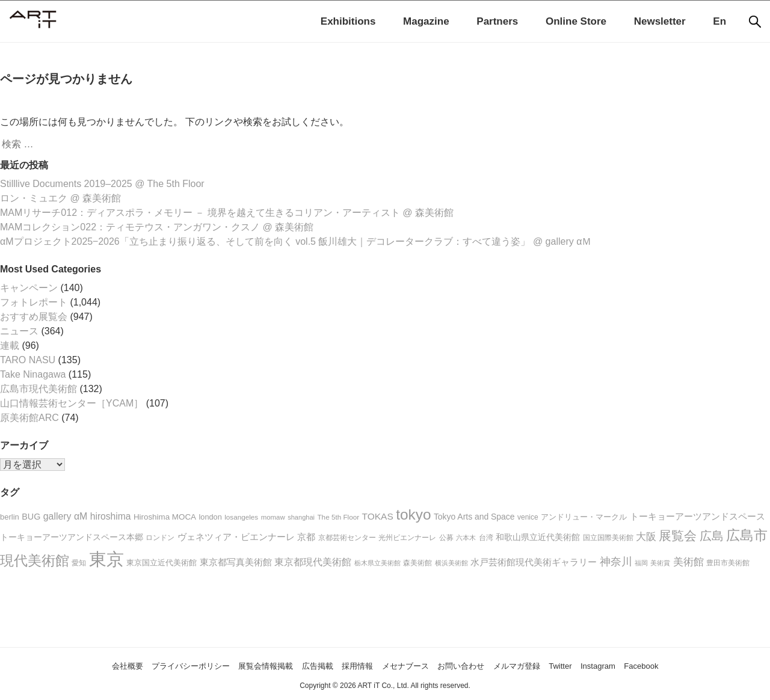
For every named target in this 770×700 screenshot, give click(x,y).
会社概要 (78, 665)
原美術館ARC (29, 418)
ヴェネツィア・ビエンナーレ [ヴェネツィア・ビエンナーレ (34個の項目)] (236, 537)
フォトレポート (34, 302)
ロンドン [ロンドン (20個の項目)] (160, 538)
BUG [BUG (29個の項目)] (31, 517)
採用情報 (353, 665)
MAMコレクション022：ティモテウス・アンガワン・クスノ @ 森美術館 (157, 227)
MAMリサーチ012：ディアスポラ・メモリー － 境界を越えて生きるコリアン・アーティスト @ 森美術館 (227, 213)
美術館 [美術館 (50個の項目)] (688, 562)
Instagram (639, 665)
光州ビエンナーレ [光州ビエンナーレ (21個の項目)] (407, 538)
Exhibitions (348, 21)
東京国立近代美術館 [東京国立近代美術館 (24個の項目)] (162, 563)
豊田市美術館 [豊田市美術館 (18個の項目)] (728, 563)
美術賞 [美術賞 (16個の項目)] (660, 563)
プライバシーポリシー (154, 665)
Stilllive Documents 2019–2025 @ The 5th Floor (102, 184)
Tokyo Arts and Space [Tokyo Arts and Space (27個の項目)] (474, 517)
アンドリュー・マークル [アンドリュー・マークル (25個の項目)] (584, 517)
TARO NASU (28, 360)
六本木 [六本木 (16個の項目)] (466, 538)
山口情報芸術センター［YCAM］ (72, 403)
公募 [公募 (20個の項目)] (446, 538)
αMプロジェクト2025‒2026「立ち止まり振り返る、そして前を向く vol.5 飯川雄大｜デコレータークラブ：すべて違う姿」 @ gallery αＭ (296, 241)
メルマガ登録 (543, 665)
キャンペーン (29, 288)
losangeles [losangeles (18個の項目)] (241, 517)
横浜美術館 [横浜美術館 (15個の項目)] (451, 563)
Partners (497, 21)
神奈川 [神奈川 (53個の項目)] (616, 562)
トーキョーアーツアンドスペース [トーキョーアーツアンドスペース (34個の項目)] (698, 516)
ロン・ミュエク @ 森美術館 (60, 198)
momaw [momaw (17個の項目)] (273, 517)
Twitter (595, 665)
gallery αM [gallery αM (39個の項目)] (66, 516)
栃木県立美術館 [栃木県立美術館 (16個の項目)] (377, 563)
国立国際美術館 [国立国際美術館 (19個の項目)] (608, 538)
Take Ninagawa (33, 374)
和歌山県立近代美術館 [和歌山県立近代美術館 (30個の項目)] (538, 537)
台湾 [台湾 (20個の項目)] (486, 538)
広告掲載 (306, 665)
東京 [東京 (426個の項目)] (106, 559)
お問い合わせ (476, 665)
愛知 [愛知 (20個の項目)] (79, 563)
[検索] (755, 22)
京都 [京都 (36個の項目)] (306, 537)
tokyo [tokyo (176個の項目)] (413, 514)
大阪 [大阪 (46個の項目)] (646, 537)
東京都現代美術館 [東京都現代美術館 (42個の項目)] (313, 562)
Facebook (690, 665)
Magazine (426, 21)
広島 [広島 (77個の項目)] (712, 536)
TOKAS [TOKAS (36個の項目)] (378, 516)
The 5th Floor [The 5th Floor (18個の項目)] (338, 517)
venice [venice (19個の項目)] (528, 517)
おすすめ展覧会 (34, 317)
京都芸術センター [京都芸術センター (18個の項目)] (347, 537)
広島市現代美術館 (38, 389)
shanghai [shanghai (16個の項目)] (301, 517)
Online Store (576, 21)
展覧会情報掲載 (244, 665)
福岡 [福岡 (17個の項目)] (641, 563)
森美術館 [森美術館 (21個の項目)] (417, 563)
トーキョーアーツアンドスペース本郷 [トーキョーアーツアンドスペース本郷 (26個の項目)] (72, 537)
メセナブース (410, 665)
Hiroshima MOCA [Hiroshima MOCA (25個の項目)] (165, 517)
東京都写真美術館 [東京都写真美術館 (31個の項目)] (236, 562)
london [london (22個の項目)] (211, 517)
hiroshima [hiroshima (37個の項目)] (111, 516)
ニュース (19, 331)
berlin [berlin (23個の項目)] (10, 517)
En (719, 21)
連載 (10, 345)
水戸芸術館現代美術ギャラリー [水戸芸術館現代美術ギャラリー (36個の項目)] (534, 562)
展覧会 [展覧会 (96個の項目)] (678, 536)
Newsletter (660, 21)
